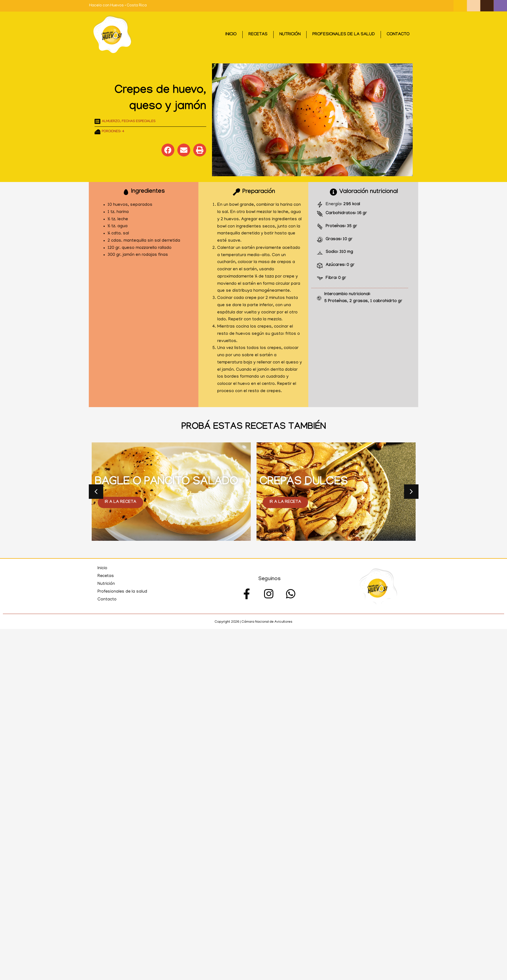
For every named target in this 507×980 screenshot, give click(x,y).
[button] (168, 150)
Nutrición (290, 35)
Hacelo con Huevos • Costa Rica (118, 6)
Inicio (231, 35)
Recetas (258, 35)
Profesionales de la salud (344, 35)
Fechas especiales (139, 122)
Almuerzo (111, 122)
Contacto (398, 35)
